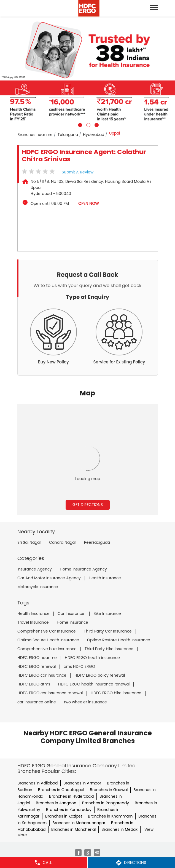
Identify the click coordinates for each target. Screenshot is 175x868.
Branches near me (35, 135)
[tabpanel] (87, 72)
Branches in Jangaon (56, 803)
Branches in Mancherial (73, 830)
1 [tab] (79, 124)
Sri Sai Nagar (29, 543)
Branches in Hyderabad (71, 796)
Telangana (68, 135)
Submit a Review (78, 172)
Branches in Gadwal (109, 790)
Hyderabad (94, 135)
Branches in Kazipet (64, 816)
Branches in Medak (119, 830)
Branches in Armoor (82, 783)
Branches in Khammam (110, 816)
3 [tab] (96, 124)
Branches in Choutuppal (61, 790)
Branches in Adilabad (37, 783)
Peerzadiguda (97, 543)
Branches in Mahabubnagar (79, 823)
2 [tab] (88, 124)
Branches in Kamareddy (69, 810)
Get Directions (88, 505)
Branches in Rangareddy (106, 803)
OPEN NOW (89, 204)
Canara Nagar (63, 543)
